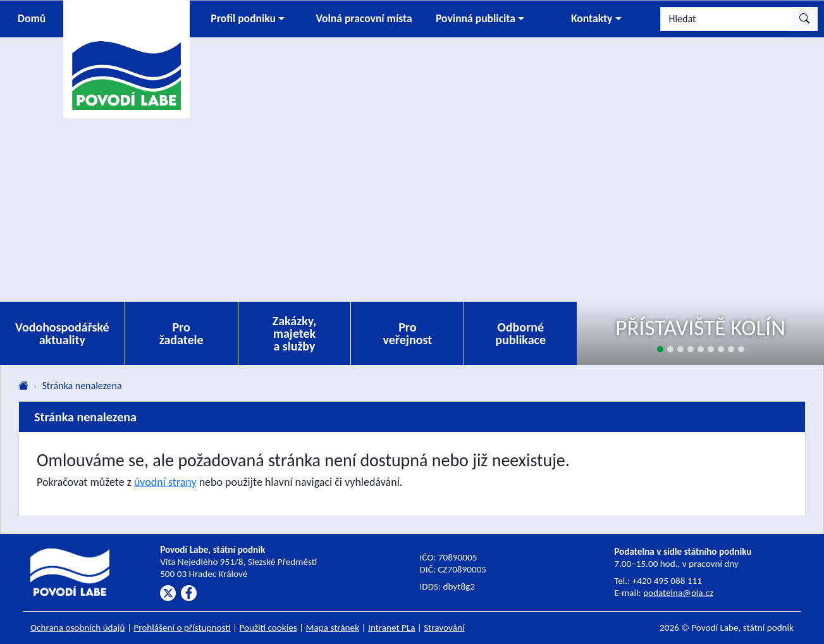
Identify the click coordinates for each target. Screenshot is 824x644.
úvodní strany (165, 482)
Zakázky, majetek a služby (295, 333)
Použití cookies (268, 628)
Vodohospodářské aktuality (62, 333)
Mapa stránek (333, 628)
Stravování (444, 628)
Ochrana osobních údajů (78, 628)
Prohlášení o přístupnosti (182, 628)
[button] (248, 19)
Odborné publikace (520, 333)
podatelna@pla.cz (678, 593)
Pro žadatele (181, 333)
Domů (32, 18)
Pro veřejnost (408, 333)
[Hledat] (726, 19)
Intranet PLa (392, 628)
